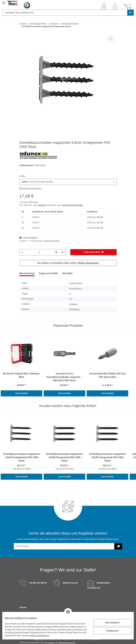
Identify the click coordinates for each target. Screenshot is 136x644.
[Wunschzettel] (115, 6)
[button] (104, 6)
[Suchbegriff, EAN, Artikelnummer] (65, 13)
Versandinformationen (79, 613)
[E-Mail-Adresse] (64, 546)
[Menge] (39, 252)
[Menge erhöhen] (62, 252)
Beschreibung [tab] (27, 273)
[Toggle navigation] (4, 2)
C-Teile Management (38, 613)
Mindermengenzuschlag (72, 205)
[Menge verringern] (23, 252)
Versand (42, 205)
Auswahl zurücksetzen (30, 189)
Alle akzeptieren (110, 623)
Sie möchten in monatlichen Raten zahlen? (68, 263)
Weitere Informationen (88, 263)
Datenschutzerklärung (62, 636)
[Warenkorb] (127, 6)
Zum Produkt (21, 393)
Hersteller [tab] (68, 273)
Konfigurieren (110, 631)
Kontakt (23, 613)
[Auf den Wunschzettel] (111, 39)
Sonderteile (54, 613)
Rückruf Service (70, 583)
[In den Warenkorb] (93, 252)
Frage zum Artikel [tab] (48, 273)
